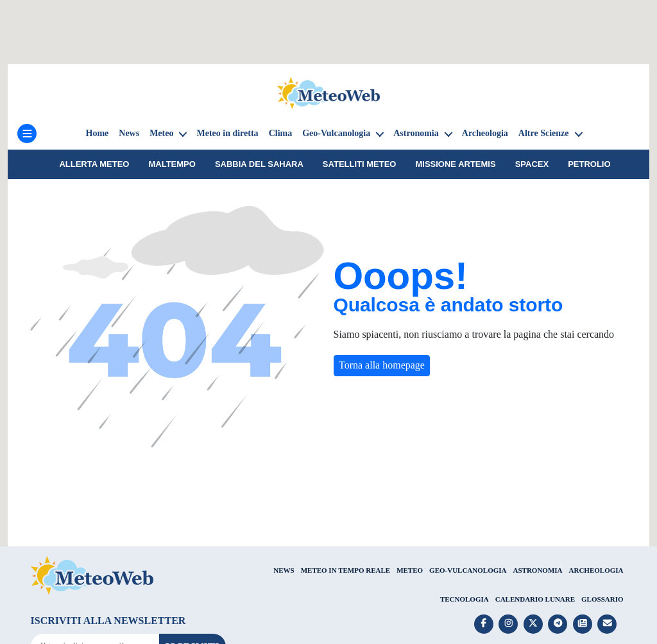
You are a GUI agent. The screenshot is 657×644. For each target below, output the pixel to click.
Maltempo (172, 164)
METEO (410, 570)
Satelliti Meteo (360, 164)
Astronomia (416, 133)
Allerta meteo (94, 164)
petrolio (589, 164)
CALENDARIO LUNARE (535, 599)
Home (98, 133)
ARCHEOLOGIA (596, 570)
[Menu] (27, 134)
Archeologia (485, 133)
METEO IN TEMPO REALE (346, 570)
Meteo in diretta (227, 133)
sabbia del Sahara (259, 164)
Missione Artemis (455, 164)
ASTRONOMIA (538, 570)
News (129, 133)
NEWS (284, 570)
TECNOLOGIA (465, 599)
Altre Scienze (544, 133)
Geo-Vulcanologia (336, 133)
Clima (281, 133)
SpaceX (532, 164)
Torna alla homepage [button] (382, 365)
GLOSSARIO (602, 599)
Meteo (161, 133)
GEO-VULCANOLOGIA (468, 570)
